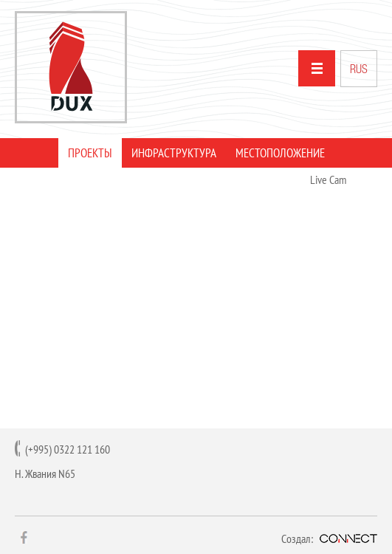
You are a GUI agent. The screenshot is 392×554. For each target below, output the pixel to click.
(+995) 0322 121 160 (68, 449)
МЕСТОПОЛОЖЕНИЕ (280, 153)
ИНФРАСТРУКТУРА (174, 153)
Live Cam (328, 179)
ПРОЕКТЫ (90, 153)
